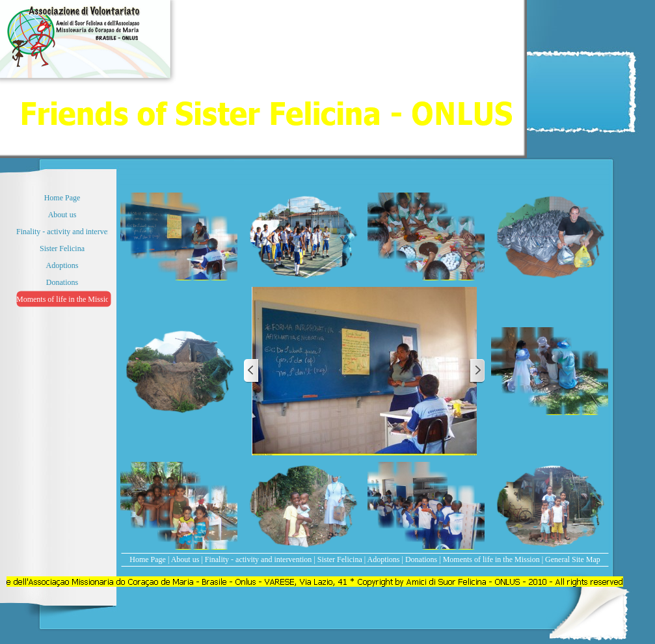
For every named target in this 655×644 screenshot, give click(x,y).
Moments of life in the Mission (491, 559)
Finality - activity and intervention (259, 559)
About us (185, 559)
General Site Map (573, 559)
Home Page (148, 559)
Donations (421, 559)
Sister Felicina (340, 559)
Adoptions (384, 559)
